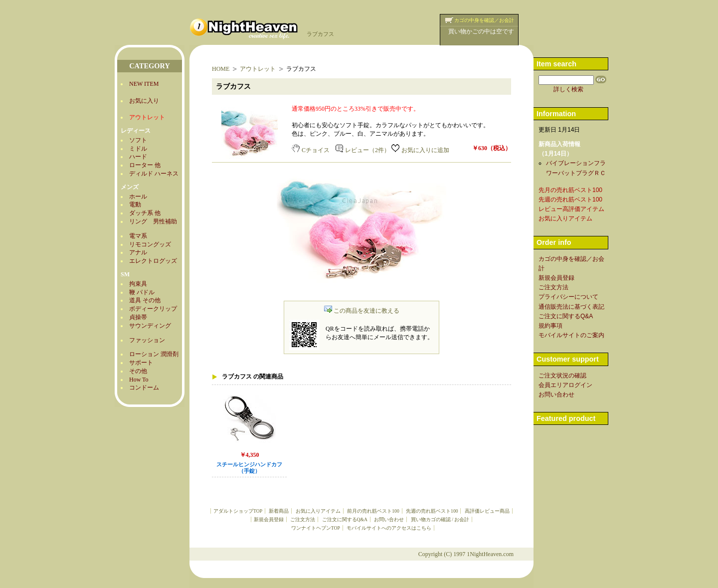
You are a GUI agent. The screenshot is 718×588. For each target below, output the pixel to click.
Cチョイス (311, 150)
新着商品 (279, 511)
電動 (135, 204)
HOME (221, 69)
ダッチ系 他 (145, 213)
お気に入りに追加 (420, 150)
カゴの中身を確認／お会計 (484, 20)
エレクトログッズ (153, 261)
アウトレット (258, 69)
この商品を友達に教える (362, 311)
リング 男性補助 (153, 221)
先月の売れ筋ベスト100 (570, 190)
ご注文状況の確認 (562, 376)
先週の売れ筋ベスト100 (432, 511)
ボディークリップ (153, 309)
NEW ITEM (144, 84)
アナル (138, 252)
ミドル (138, 149)
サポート (141, 363)
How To (139, 380)
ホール (138, 196)
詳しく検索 (568, 89)
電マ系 (138, 236)
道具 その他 (145, 300)
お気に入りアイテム (318, 511)
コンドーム (144, 388)
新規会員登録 (269, 519)
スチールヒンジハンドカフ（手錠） (249, 468)
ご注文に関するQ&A (345, 519)
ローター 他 (145, 165)
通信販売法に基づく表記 (571, 307)
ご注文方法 (303, 519)
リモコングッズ (150, 244)
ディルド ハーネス (154, 174)
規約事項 (550, 326)
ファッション (147, 340)
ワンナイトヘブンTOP (316, 528)
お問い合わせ (389, 519)
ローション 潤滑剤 (154, 354)
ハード (138, 157)
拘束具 (138, 284)
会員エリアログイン (565, 385)
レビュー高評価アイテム (571, 209)
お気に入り (144, 101)
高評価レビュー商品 (487, 511)
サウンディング (150, 326)
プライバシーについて (568, 297)
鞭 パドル (142, 292)
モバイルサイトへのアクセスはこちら (389, 528)
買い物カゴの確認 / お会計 (440, 519)
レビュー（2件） (363, 150)
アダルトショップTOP (238, 511)
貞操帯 (138, 317)
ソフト (138, 140)
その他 (138, 371)
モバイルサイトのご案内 (571, 335)
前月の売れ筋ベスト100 (373, 511)
